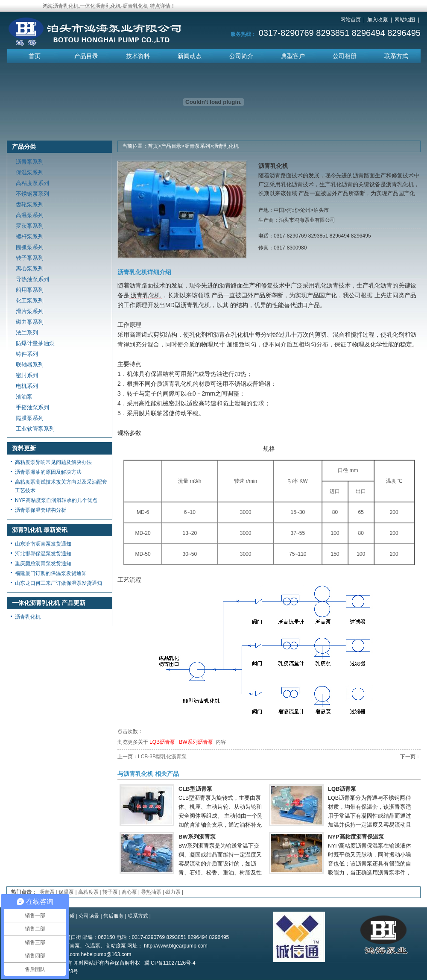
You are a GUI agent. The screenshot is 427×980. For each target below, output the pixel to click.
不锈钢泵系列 (32, 194)
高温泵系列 (30, 215)
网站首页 (351, 20)
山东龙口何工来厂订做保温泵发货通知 (58, 583)
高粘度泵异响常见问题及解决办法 (53, 462)
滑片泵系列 (30, 311)
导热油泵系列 (32, 279)
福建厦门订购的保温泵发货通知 (51, 573)
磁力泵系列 (30, 322)
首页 (35, 56)
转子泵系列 (30, 258)
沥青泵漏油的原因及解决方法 (48, 472)
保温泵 (66, 892)
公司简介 (241, 56)
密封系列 (27, 375)
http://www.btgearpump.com (176, 946)
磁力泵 (173, 892)
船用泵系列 (30, 290)
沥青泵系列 (197, 146)
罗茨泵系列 (30, 226)
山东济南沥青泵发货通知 (43, 544)
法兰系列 (27, 333)
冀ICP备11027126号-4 (170, 963)
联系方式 (396, 56)
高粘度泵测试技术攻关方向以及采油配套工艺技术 (61, 486)
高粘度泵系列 (32, 183)
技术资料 (138, 56)
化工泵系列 (30, 301)
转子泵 (110, 892)
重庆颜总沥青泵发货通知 (43, 563)
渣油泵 (24, 397)
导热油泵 (151, 892)
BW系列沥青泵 (196, 742)
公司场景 (89, 916)
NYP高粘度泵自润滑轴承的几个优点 (56, 500)
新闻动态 (190, 56)
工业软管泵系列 (35, 429)
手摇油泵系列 (32, 407)
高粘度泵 (88, 892)
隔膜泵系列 (30, 418)
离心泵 (129, 892)
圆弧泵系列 (30, 247)
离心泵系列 (30, 268)
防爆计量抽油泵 (35, 343)
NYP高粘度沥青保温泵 (356, 837)
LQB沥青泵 (162, 742)
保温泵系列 (30, 172)
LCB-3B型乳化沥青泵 (162, 757)
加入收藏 (377, 20)
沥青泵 (47, 892)
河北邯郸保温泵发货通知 (43, 554)
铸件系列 (27, 354)
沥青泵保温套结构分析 (41, 510)
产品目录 (86, 56)
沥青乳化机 (226, 146)
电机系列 (27, 386)
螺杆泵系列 (30, 236)
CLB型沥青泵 (195, 789)
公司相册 (345, 56)
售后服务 (114, 916)
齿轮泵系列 (30, 204)
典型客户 (293, 56)
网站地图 (405, 20)
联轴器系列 (30, 365)
